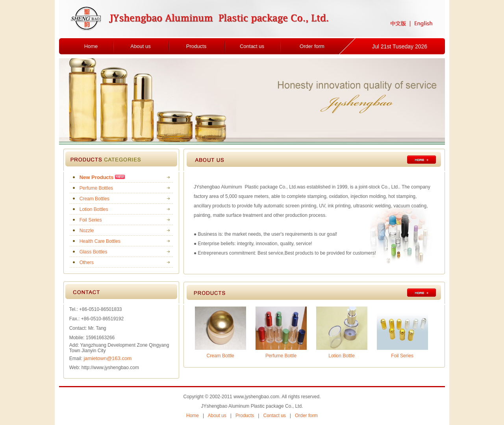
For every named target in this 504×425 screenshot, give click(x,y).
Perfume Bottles (96, 188)
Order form (312, 46)
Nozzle (87, 231)
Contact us (252, 46)
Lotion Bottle (342, 356)
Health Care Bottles (100, 241)
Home (91, 46)
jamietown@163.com (107, 358)
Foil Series (91, 220)
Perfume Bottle (281, 356)
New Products (97, 177)
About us (140, 46)
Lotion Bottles (94, 209)
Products (196, 46)
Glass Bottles (94, 252)
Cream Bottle (220, 356)
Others (87, 262)
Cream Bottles (94, 199)
